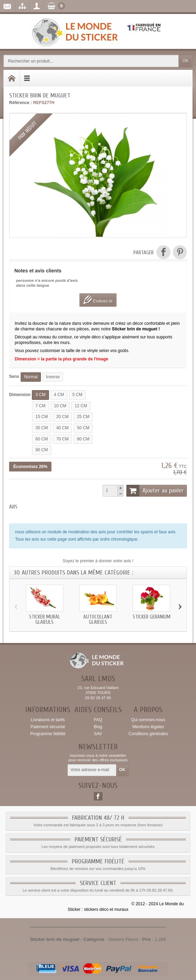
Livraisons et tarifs (48, 720)
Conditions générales (148, 734)
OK (185, 61)
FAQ (98, 720)
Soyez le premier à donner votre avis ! (98, 561)
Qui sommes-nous (148, 720)
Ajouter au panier (155, 491)
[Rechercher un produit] (91, 61)
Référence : (20, 103)
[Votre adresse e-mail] (92, 770)
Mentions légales (148, 727)
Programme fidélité (48, 734)
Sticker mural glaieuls (45, 620)
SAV (98, 734)
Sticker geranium (152, 617)
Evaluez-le (98, 300)
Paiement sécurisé (48, 727)
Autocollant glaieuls (98, 620)
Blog (98, 727)
